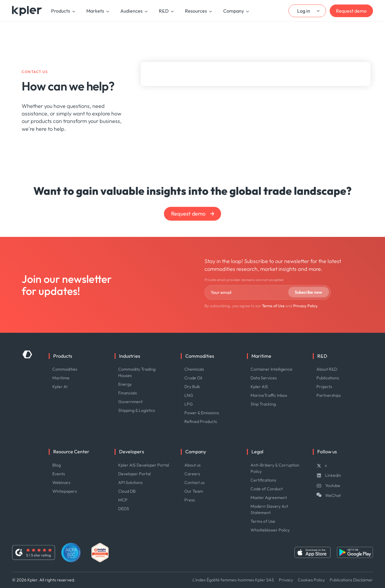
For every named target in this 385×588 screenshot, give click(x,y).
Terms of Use (273, 306)
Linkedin (333, 475)
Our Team (194, 491)
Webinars (61, 482)
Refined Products (201, 421)
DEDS (124, 509)
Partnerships (329, 395)
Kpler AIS (259, 387)
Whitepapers (65, 491)
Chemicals (194, 369)
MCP (123, 500)
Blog (57, 465)
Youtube (333, 485)
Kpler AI (60, 387)
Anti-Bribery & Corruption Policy (275, 468)
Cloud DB (127, 491)
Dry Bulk (192, 387)
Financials (128, 393)
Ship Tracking (263, 404)
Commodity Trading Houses (137, 372)
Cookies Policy (311, 580)
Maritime (61, 378)
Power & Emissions (202, 413)
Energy (125, 384)
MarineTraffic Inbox (269, 395)
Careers (192, 474)
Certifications (263, 480)
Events (59, 474)
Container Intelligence (271, 369)
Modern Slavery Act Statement (269, 509)
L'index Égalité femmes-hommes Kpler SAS (233, 580)
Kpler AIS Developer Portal (144, 465)
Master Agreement (269, 498)
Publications (328, 378)
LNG (189, 395)
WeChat (333, 495)
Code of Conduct (267, 489)
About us (192, 465)
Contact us (194, 482)
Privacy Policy (305, 306)
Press (190, 500)
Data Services (264, 378)
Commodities (65, 369)
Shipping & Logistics (137, 410)
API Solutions (130, 482)
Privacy (286, 580)
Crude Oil (193, 378)
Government (130, 402)
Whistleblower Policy (270, 530)
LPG (189, 404)
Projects (324, 387)
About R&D (327, 369)
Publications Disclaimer (351, 580)
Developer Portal (134, 474)
